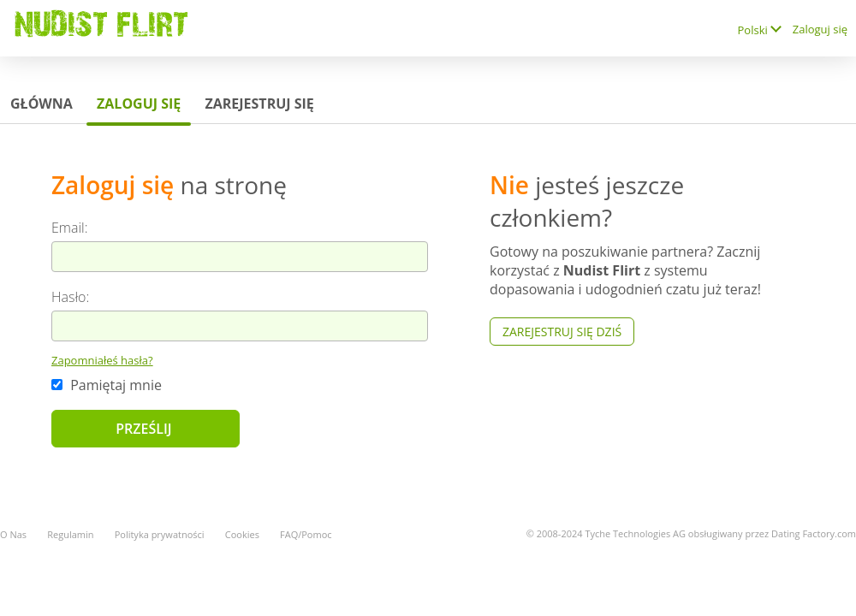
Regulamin (70, 534)
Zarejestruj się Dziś (562, 332)
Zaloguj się (820, 29)
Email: (70, 228)
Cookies (242, 534)
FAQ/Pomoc (306, 534)
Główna (42, 104)
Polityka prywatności (160, 534)
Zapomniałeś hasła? (102, 360)
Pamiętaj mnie (107, 385)
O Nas (13, 534)
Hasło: (70, 297)
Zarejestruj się (259, 104)
